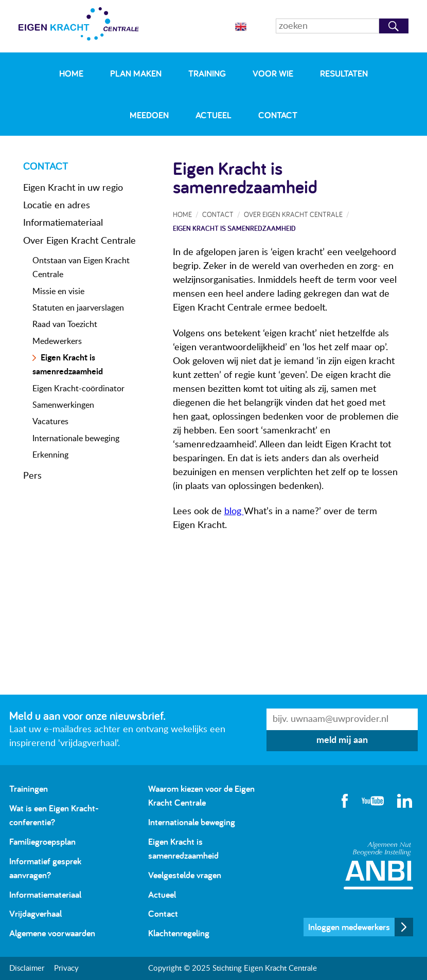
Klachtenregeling (179, 933)
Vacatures (50, 422)
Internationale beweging (76, 439)
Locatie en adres (57, 206)
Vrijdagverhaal (35, 913)
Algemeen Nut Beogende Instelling (378, 866)
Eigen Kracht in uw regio (73, 188)
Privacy (66, 968)
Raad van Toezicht (65, 324)
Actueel (213, 115)
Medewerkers (57, 341)
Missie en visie (58, 292)
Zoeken (394, 26)
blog (234, 512)
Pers (32, 476)
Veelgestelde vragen (185, 875)
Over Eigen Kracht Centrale (79, 241)
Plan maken (136, 73)
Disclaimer (27, 968)
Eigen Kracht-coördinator (78, 389)
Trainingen (29, 788)
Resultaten (344, 73)
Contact (278, 115)
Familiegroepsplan (42, 841)
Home (71, 73)
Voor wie (273, 73)
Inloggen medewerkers (349, 927)
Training (207, 73)
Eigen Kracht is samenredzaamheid (234, 228)
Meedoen (149, 115)
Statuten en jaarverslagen (78, 308)
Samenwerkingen (63, 405)
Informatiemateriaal (63, 223)
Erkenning (50, 455)
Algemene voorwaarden (52, 933)
